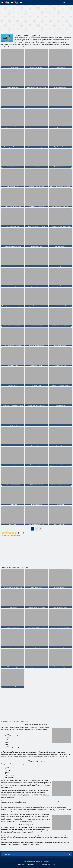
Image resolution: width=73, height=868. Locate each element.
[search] (70, 854)
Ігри (54, 864)
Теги (38, 864)
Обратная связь (46, 864)
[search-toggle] (64, 2)
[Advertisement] (19, 19)
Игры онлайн (31, 864)
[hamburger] (2, 2)
